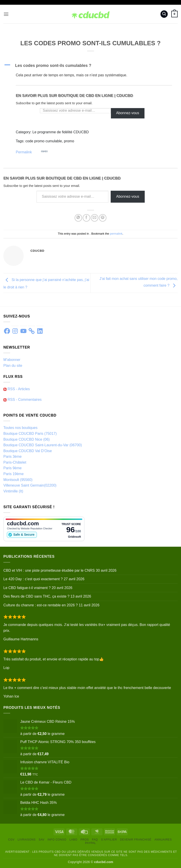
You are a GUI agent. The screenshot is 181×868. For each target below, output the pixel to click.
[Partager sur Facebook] (86, 218)
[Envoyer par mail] (95, 218)
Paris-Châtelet (15, 462)
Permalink (32, 151)
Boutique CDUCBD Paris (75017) (30, 434)
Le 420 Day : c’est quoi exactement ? (33, 579)
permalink (116, 234)
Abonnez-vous (128, 113)
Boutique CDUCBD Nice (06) (26, 439)
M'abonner (12, 360)
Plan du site (13, 366)
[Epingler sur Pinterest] (103, 218)
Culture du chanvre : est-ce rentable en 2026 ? (41, 605)
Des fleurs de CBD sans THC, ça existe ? (36, 596)
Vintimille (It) (13, 491)
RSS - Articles (17, 389)
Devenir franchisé (136, 840)
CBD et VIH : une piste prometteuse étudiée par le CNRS (49, 570)
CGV (11, 840)
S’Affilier (109, 840)
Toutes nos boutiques (20, 428)
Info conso (57, 840)
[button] (6, 14)
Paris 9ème (13, 468)
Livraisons (27, 840)
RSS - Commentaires (23, 400)
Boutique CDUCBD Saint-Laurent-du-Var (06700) (43, 445)
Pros (85, 840)
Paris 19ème (14, 474)
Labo (73, 840)
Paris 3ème (13, 457)
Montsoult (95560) (18, 480)
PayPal (90, 843)
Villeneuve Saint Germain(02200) (30, 485)
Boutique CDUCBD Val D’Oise (28, 451)
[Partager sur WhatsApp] (78, 218)
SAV (42, 840)
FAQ (95, 840)
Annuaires (163, 840)
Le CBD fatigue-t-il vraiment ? (27, 588)
